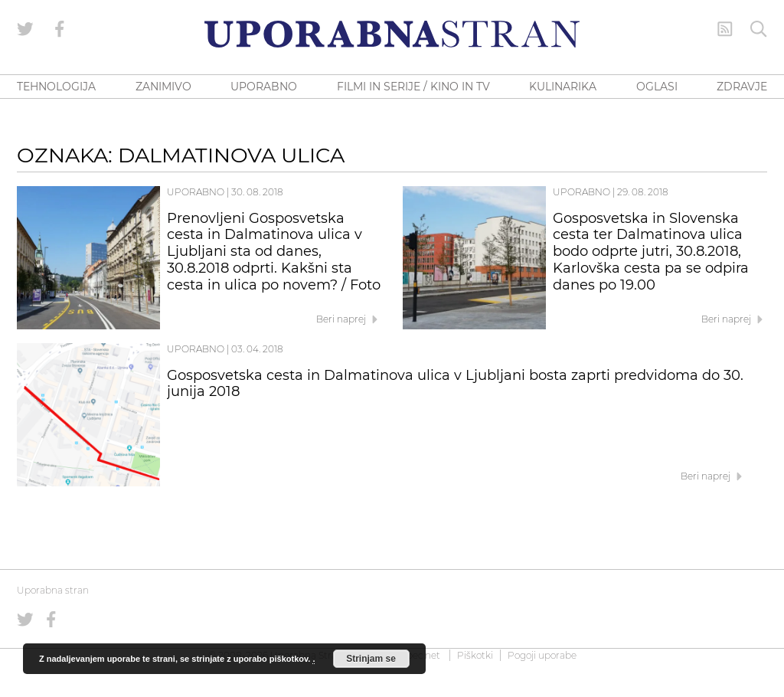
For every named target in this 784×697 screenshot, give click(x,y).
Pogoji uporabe (542, 655)
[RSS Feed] (725, 29)
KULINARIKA (563, 87)
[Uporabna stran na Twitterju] (25, 29)
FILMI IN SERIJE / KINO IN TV (413, 87)
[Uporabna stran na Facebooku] (60, 29)
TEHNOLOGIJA (56, 87)
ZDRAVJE (742, 87)
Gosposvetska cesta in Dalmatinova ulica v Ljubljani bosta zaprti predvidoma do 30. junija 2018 (455, 384)
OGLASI (657, 87)
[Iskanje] (759, 29)
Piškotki (475, 655)
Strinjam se (371, 659)
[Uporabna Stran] (392, 34)
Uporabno (196, 192)
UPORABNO (264, 87)
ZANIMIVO (163, 87)
